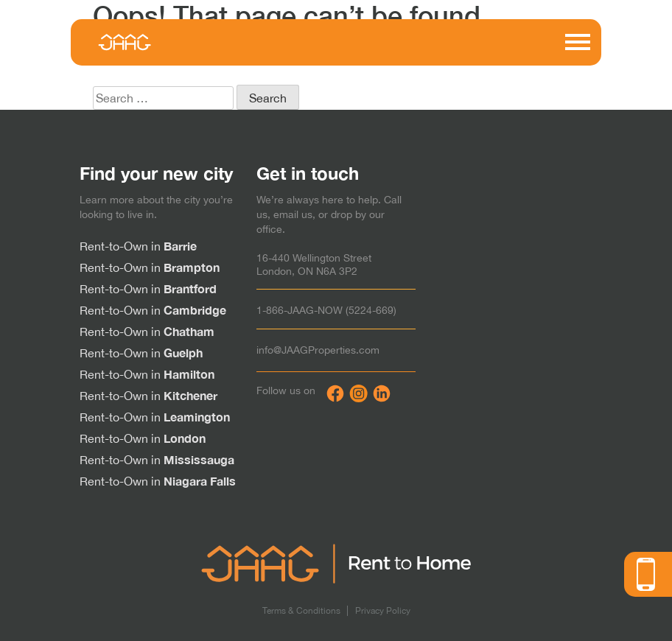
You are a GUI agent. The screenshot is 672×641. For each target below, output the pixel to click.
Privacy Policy (383, 611)
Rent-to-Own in (138, 246)
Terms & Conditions (301, 611)
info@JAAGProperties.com (318, 350)
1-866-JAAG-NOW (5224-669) (326, 310)
